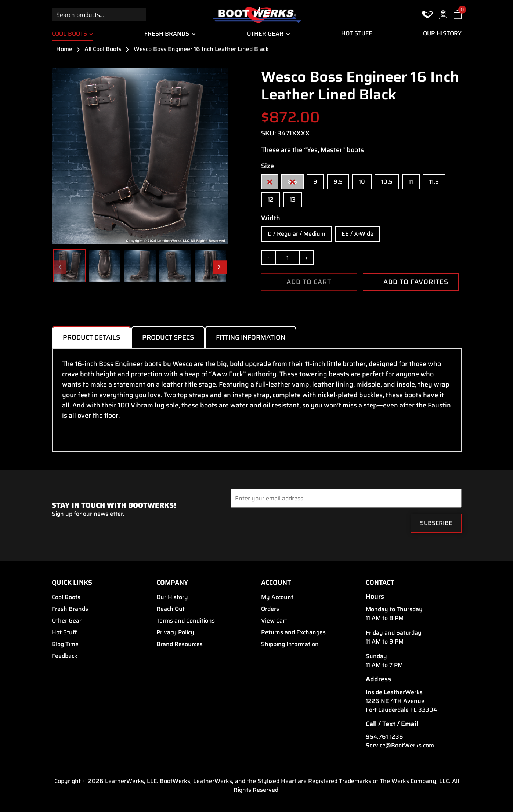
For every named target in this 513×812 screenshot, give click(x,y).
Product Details (91, 337)
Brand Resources (180, 644)
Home (64, 49)
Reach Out (171, 609)
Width (271, 218)
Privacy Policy (175, 632)
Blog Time (65, 644)
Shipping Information (290, 644)
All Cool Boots (103, 49)
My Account (277, 597)
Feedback (65, 656)
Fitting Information (251, 337)
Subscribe (436, 523)
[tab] (91, 337)
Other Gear (265, 34)
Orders (270, 609)
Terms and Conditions (186, 621)
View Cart (274, 621)
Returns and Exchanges (293, 632)
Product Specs (168, 337)
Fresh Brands (167, 34)
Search (139, 14)
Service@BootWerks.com (400, 746)
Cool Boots (69, 34)
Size (268, 166)
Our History (442, 33)
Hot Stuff (357, 33)
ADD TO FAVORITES (410, 282)
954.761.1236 (384, 737)
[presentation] (275, 525)
